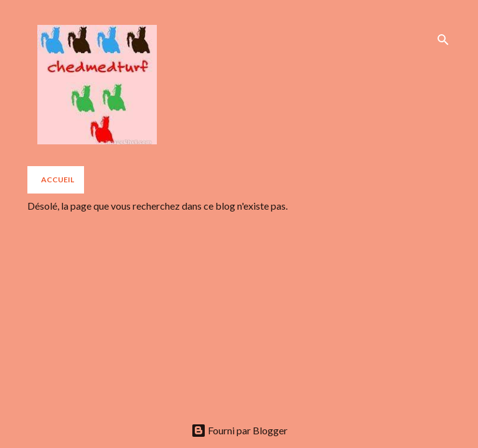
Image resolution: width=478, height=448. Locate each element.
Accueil (58, 180)
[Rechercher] (443, 40)
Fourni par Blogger (239, 430)
